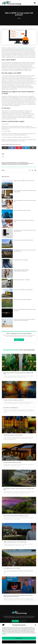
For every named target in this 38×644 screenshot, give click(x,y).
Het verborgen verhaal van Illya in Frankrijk (13, 435)
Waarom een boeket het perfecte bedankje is (23, 300)
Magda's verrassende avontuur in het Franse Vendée (15, 542)
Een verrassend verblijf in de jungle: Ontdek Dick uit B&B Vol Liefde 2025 (18, 373)
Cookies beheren (19, 642)
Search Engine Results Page (25, 48)
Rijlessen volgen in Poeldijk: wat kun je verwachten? (24, 181)
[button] (35, 625)
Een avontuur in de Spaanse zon (11, 408)
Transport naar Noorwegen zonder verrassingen (23, 290)
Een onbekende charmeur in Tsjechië (12, 568)
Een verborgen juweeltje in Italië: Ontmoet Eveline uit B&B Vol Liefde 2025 (19, 489)
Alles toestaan (19, 638)
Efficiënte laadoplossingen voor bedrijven (22, 280)
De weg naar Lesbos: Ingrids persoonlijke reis (14, 400)
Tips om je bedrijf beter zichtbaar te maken (22, 210)
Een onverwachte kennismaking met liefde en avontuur (16, 516)
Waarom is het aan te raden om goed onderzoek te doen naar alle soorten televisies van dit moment (18, 596)
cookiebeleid (4, 633)
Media (19, 18)
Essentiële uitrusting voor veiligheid (21, 260)
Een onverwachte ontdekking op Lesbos (12, 462)
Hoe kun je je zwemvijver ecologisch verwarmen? (23, 240)
